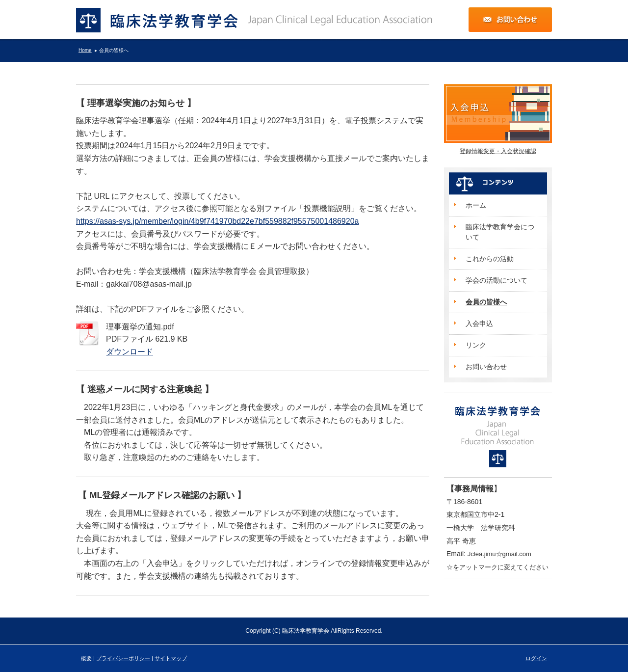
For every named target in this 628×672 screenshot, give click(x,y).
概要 (86, 658)
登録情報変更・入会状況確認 (498, 151)
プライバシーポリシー (123, 658)
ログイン (536, 658)
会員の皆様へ (114, 50)
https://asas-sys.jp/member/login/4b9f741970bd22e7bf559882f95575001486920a (217, 221)
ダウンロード (130, 352)
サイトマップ (171, 658)
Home (85, 50)
